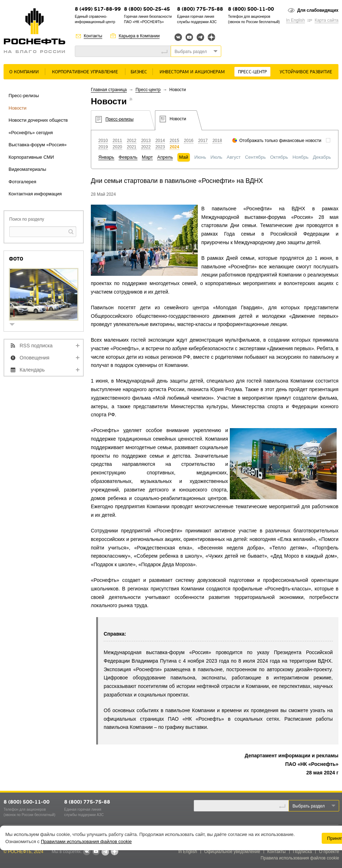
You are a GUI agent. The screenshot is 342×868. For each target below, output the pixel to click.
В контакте (87, 852)
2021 (132, 147)
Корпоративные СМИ (31, 157)
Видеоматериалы (27, 169)
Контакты (93, 36)
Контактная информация (35, 194)
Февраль (128, 157)
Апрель (165, 157)
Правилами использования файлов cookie (86, 841)
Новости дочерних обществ (38, 120)
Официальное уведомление (232, 852)
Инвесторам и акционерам (192, 72)
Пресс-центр (252, 72)
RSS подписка (36, 346)
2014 (160, 141)
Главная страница (109, 90)
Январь (106, 157)
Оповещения (35, 358)
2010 (103, 141)
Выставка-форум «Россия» (38, 145)
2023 (160, 147)
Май (184, 157)
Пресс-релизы (24, 96)
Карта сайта (327, 20)
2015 (174, 141)
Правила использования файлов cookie (300, 858)
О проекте (329, 852)
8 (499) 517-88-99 (98, 9)
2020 (117, 147)
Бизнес (139, 72)
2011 (117, 141)
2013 (146, 141)
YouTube (189, 37)
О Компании (24, 72)
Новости (17, 108)
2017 (203, 141)
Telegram (200, 37)
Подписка (302, 852)
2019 (103, 147)
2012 (132, 141)
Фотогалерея (22, 182)
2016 (189, 141)
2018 (217, 141)
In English (296, 20)
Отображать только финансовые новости (280, 141)
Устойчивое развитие (306, 72)
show (15, 325)
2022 (146, 147)
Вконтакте (178, 37)
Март (147, 157)
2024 (174, 147)
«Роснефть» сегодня (31, 133)
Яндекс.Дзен (211, 37)
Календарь (32, 370)
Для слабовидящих (318, 10)
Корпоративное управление (85, 72)
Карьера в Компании (139, 36)
